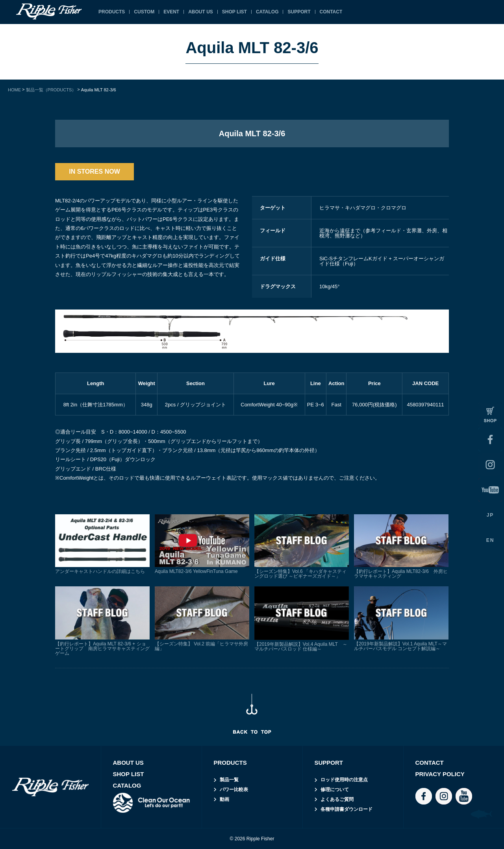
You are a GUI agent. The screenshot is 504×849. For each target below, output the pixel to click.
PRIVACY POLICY (440, 774)
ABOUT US (201, 12)
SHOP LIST (234, 12)
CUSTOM (144, 12)
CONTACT (331, 12)
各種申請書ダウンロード (346, 809)
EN (490, 540)
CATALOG (267, 12)
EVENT (171, 12)
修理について (335, 790)
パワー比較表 (234, 790)
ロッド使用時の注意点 (344, 780)
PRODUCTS (112, 12)
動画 (224, 799)
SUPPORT (299, 12)
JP (490, 515)
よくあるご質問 (337, 799)
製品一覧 (229, 780)
